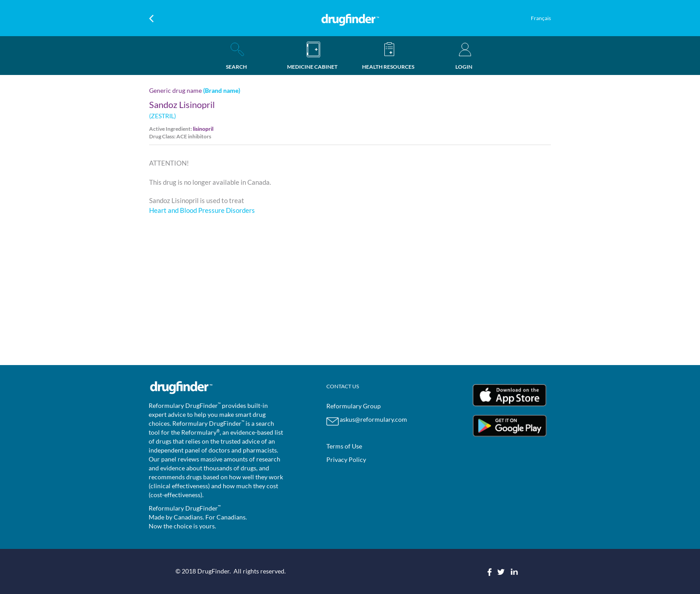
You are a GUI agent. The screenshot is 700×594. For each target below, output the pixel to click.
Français (541, 18)
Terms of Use (344, 446)
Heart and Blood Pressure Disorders (202, 210)
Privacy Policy (346, 459)
